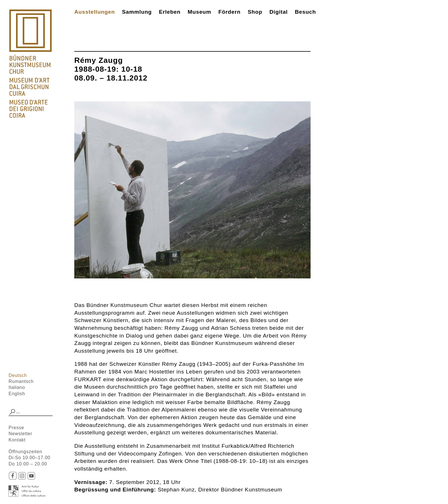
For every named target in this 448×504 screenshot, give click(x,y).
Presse (16, 428)
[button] (12, 412)
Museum (199, 12)
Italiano (17, 387)
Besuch (305, 12)
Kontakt (17, 440)
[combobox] (31, 412)
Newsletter (20, 434)
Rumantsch (21, 381)
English (17, 394)
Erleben (170, 12)
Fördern (229, 12)
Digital (279, 12)
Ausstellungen (95, 12)
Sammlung (137, 12)
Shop (255, 12)
